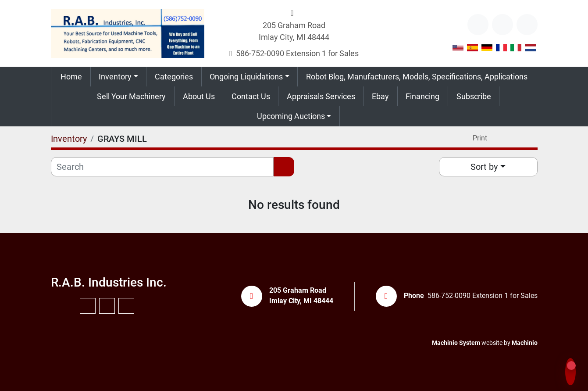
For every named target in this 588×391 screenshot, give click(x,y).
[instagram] (527, 25)
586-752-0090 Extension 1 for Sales (297, 53)
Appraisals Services (321, 96)
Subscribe (474, 96)
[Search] (162, 167)
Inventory (115, 77)
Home (71, 77)
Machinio (525, 343)
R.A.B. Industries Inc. (109, 282)
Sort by (484, 167)
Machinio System (456, 343)
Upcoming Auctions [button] (291, 116)
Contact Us (251, 96)
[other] (478, 25)
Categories (174, 77)
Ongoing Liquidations (246, 77)
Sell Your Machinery (131, 96)
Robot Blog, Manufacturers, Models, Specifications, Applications (417, 77)
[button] (119, 77)
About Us (199, 96)
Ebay (380, 96)
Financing (422, 96)
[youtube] (502, 25)
